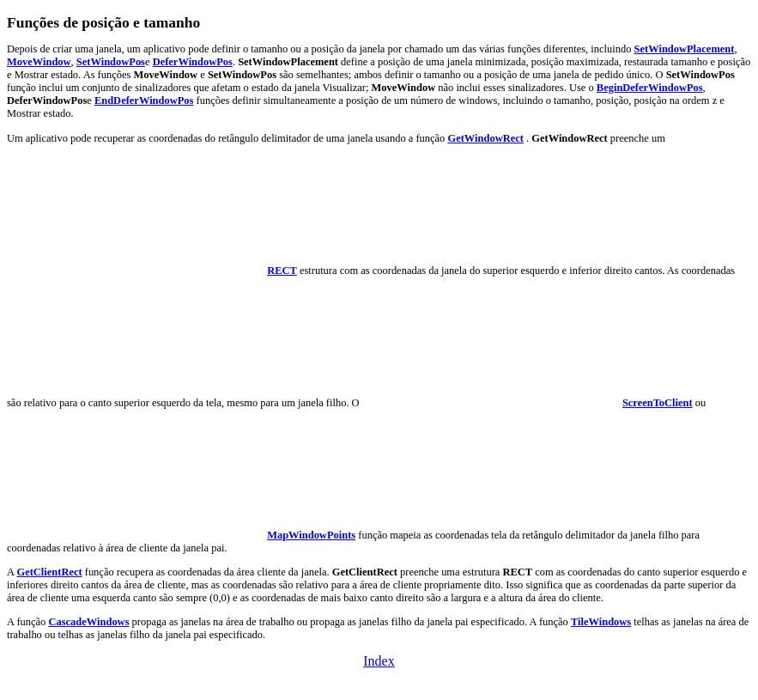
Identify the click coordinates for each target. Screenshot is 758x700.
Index (379, 661)
